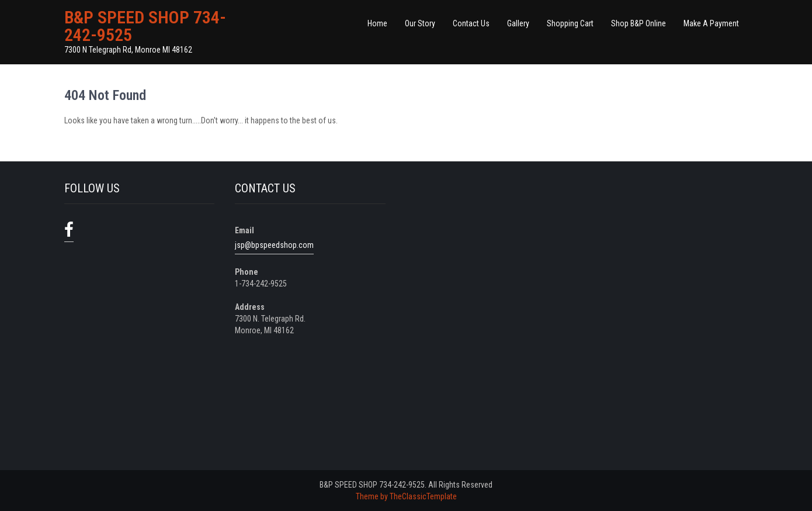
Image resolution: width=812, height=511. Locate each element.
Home (377, 23)
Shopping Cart (570, 23)
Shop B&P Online (639, 23)
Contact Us (471, 23)
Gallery (518, 23)
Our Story (420, 23)
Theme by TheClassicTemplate (406, 496)
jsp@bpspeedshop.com (274, 245)
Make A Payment (711, 23)
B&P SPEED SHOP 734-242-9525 (145, 26)
